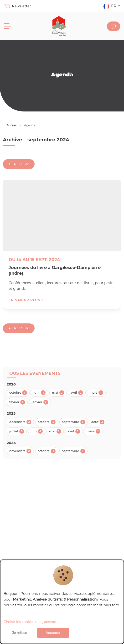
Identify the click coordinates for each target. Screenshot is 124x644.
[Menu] (7, 26)
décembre (20, 422)
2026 (11, 384)
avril (77, 393)
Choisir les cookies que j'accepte (30, 622)
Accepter (53, 633)
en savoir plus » (26, 300)
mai (58, 393)
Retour (19, 164)
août (98, 422)
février (17, 402)
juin (39, 393)
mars (96, 393)
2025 (11, 413)
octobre (18, 393)
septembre (74, 422)
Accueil (12, 125)
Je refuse (20, 633)
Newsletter (17, 6)
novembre (20, 451)
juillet (17, 431)
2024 (11, 443)
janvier (40, 402)
